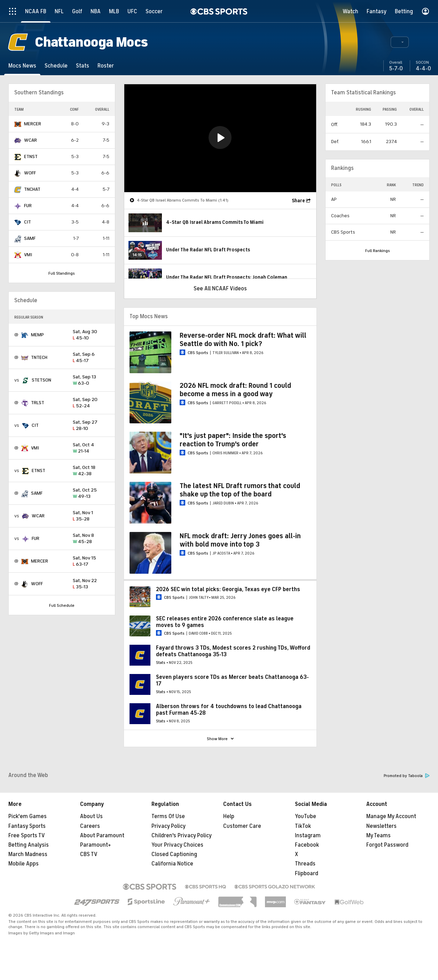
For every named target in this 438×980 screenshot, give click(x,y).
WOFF (30, 173)
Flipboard (307, 873)
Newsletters (381, 826)
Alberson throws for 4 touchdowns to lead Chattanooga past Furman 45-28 (229, 710)
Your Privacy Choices (177, 845)
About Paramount (102, 836)
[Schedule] (56, 66)
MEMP (37, 335)
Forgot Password (387, 845)
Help (229, 816)
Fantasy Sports (27, 826)
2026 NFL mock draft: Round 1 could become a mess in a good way (235, 390)
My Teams (378, 836)
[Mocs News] (22, 66)
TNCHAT (32, 189)
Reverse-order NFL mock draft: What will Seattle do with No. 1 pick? (243, 340)
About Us (91, 816)
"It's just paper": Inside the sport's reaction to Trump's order (233, 440)
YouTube (306, 816)
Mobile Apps (24, 864)
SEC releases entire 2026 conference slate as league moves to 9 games (225, 622)
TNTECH (39, 357)
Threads (305, 864)
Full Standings (62, 273)
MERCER (33, 124)
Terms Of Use (168, 816)
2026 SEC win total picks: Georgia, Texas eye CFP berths (228, 589)
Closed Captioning (174, 854)
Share (298, 201)
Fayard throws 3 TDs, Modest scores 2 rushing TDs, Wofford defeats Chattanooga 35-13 (233, 651)
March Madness (28, 854)
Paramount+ (96, 845)
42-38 (91, 471)
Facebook (307, 845)
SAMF (30, 238)
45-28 (91, 539)
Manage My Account (391, 816)
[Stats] (83, 66)
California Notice (172, 864)
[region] (220, 138)
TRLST (38, 403)
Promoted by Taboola (407, 776)
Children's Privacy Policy (182, 836)
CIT (28, 222)
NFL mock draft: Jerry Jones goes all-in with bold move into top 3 (240, 540)
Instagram (308, 836)
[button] (400, 42)
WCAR (30, 140)
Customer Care (242, 826)
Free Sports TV (27, 836)
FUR (28, 206)
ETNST (31, 156)
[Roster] (106, 66)
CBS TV (89, 854)
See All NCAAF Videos (220, 289)
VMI (28, 255)
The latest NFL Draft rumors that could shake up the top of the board (240, 490)
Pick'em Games (28, 816)
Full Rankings (378, 251)
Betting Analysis (29, 845)
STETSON (41, 380)
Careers (90, 826)
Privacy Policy (169, 826)
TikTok (303, 826)
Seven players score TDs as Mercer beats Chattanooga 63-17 (232, 680)
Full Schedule (62, 605)
